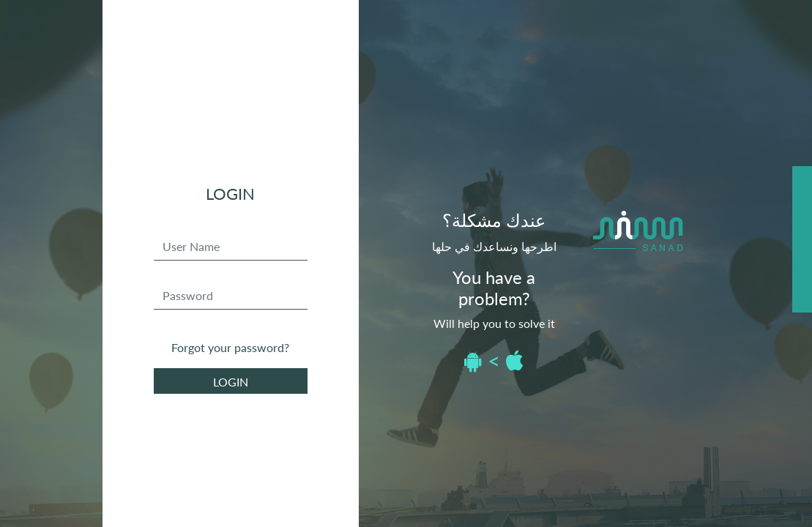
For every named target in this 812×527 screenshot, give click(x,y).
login (231, 382)
